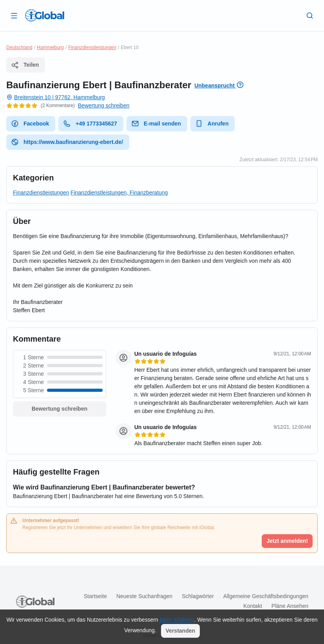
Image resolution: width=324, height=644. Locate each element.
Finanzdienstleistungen (92, 47)
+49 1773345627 (90, 124)
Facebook (30, 124)
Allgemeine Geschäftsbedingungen (266, 596)
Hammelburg (50, 47)
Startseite (95, 596)
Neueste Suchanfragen (144, 596)
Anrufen (212, 124)
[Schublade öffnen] (14, 15)
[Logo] (45, 15)
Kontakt (253, 606)
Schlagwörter (198, 596)
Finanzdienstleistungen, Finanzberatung (119, 193)
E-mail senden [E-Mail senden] (156, 124)
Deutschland (19, 47)
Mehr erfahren (177, 620)
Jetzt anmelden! (287, 541)
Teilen (25, 65)
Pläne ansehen (290, 606)
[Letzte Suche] (310, 15)
